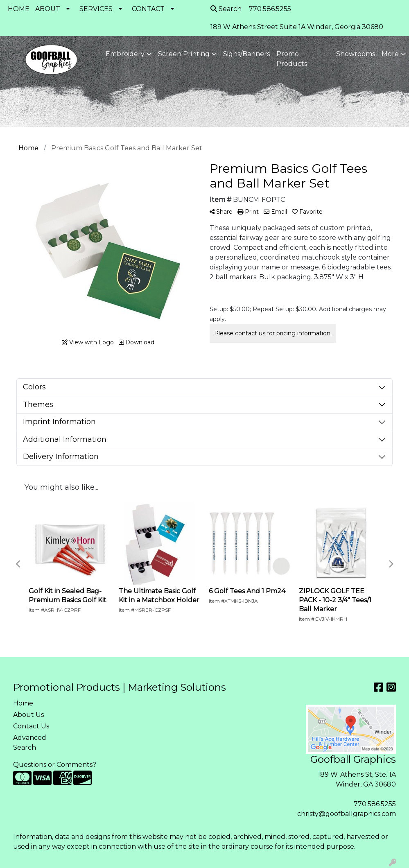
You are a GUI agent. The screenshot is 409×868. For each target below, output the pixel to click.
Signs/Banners (246, 54)
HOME (19, 9)
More (390, 54)
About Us (28, 715)
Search (226, 9)
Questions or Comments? (55, 765)
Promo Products (292, 59)
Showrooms (356, 54)
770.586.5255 (375, 804)
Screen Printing (184, 54)
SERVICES (96, 9)
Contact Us (31, 726)
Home (23, 703)
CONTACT (148, 9)
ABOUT (48, 9)
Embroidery (125, 54)
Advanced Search (30, 743)
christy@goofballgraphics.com (347, 814)
